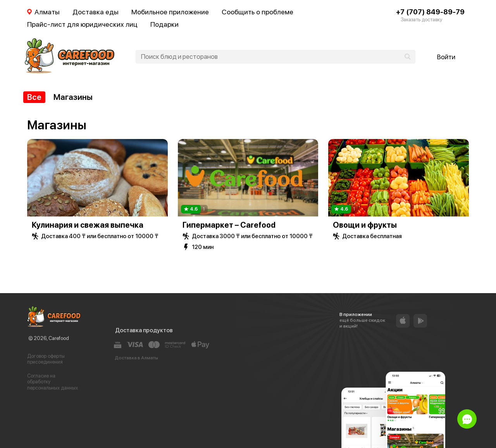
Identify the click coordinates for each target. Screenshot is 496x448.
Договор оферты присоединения (46, 359)
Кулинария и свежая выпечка (88, 225)
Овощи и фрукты (365, 225)
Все (34, 97)
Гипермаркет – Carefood (229, 225)
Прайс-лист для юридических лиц (82, 24)
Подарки (164, 24)
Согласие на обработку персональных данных (53, 382)
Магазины (73, 97)
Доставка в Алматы (136, 358)
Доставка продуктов (144, 330)
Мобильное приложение (170, 12)
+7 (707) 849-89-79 (430, 12)
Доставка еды (96, 12)
